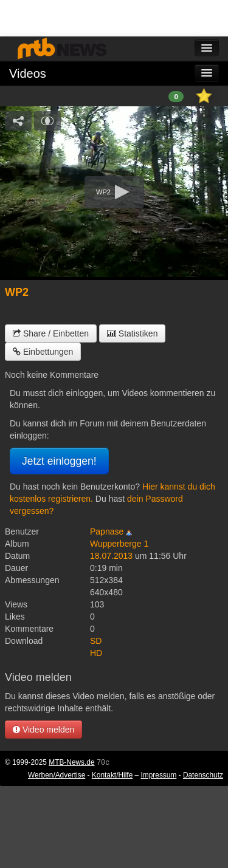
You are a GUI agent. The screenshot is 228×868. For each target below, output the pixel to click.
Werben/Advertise (57, 775)
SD (96, 641)
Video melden (43, 730)
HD (96, 653)
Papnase (107, 531)
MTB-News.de (71, 762)
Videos (28, 73)
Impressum (159, 775)
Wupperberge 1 (119, 544)
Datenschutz (203, 775)
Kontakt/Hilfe (112, 775)
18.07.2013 (111, 556)
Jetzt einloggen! (59, 461)
